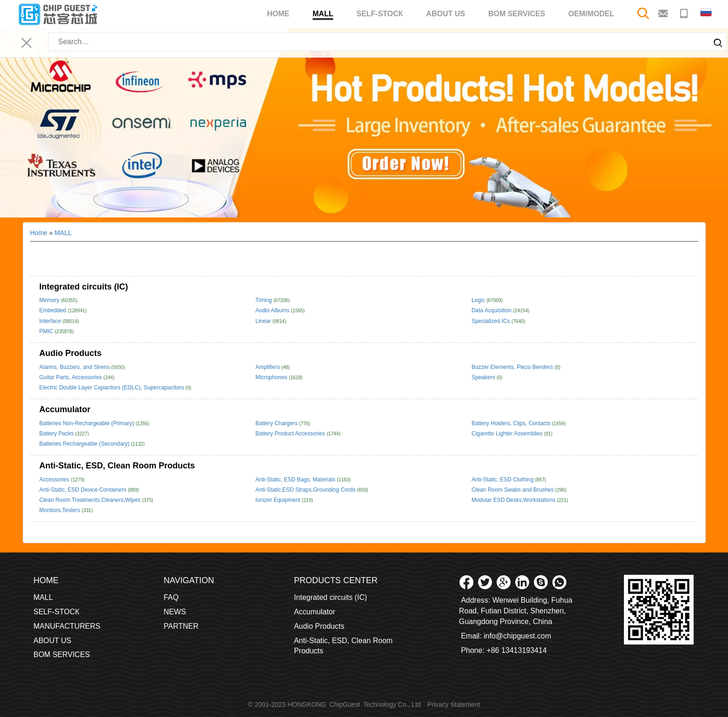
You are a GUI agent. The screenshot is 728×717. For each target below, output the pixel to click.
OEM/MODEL (591, 14)
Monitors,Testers (61, 510)
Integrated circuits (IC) (84, 287)
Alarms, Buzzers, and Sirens (75, 367)
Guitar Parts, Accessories (72, 377)
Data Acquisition (492, 310)
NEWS (175, 612)
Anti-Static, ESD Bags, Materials (296, 480)
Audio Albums (273, 310)
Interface (51, 321)
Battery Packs (57, 434)
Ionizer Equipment (279, 500)
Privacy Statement (454, 704)
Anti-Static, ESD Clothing (503, 480)
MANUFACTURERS (67, 626)
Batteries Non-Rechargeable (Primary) (88, 423)
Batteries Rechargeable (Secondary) (85, 444)
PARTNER (181, 626)
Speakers (484, 377)
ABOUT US (446, 14)
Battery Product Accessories (291, 434)
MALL (323, 15)
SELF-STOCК (380, 14)
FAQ (171, 597)
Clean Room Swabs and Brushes (513, 490)
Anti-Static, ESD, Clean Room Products (117, 466)
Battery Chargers (277, 423)
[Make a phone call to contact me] (685, 13)
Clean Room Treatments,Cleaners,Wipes (91, 500)
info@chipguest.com (517, 636)
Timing (265, 300)
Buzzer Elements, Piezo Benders (513, 367)
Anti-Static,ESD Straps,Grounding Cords (306, 490)
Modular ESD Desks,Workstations (514, 500)
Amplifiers (269, 367)
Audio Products (71, 353)
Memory (50, 300)
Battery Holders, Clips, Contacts (512, 423)
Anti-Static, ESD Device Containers (84, 490)
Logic (479, 300)
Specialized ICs (492, 321)
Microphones (272, 377)
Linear (264, 321)
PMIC (47, 331)
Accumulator (65, 409)
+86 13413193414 (516, 650)
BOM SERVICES (517, 14)
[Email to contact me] (664, 13)
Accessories (55, 480)
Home (278, 14)
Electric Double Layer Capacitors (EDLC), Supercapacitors (113, 388)
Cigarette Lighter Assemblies (508, 434)
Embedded (54, 310)
